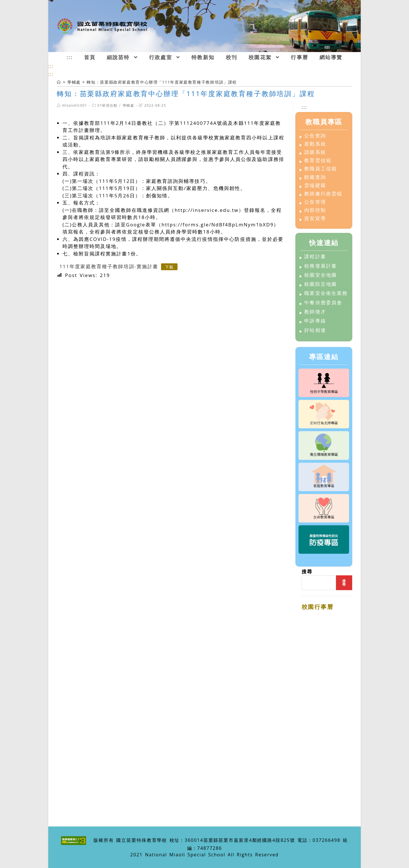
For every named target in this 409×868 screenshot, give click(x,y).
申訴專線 (315, 321)
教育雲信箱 (318, 161)
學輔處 (128, 105)
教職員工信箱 (320, 169)
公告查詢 (315, 136)
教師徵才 (315, 312)
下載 (169, 267)
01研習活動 (107, 105)
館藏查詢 (315, 177)
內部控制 (315, 210)
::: (51, 66)
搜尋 (307, 572)
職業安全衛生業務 (326, 293)
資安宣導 (315, 219)
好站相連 (315, 330)
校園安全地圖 (320, 275)
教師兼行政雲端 (323, 194)
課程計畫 (315, 257)
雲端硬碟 (315, 186)
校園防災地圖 (320, 284)
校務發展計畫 (320, 266)
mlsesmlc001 (75, 105)
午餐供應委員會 (323, 303)
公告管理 (315, 202)
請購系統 (315, 152)
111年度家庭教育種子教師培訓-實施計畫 (109, 266)
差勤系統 (315, 144)
